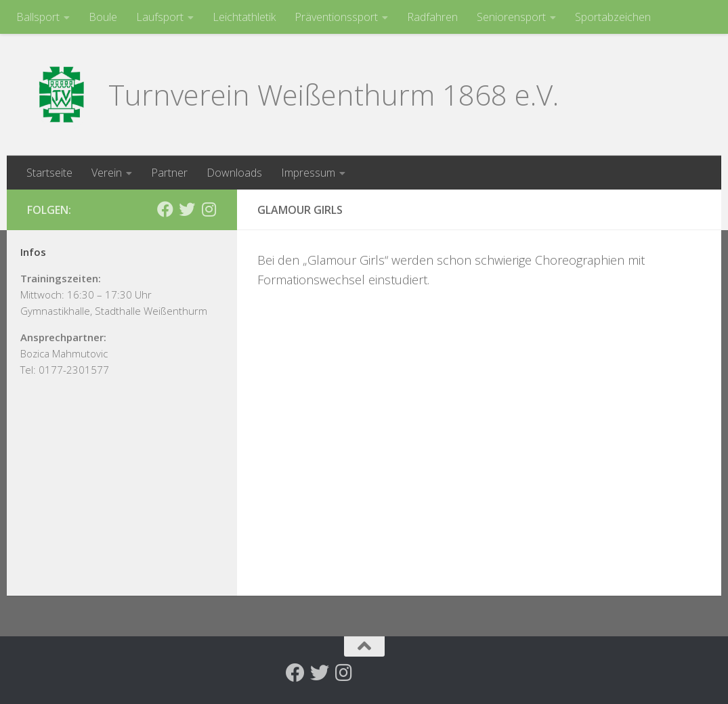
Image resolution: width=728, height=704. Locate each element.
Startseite (49, 173)
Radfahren (432, 17)
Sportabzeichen (613, 17)
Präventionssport (336, 17)
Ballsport (38, 17)
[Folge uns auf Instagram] (209, 209)
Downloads (234, 173)
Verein (107, 173)
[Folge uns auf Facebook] (165, 209)
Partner (169, 173)
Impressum (308, 173)
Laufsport (160, 17)
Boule (103, 17)
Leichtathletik (244, 17)
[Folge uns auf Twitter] (187, 209)
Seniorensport (511, 17)
